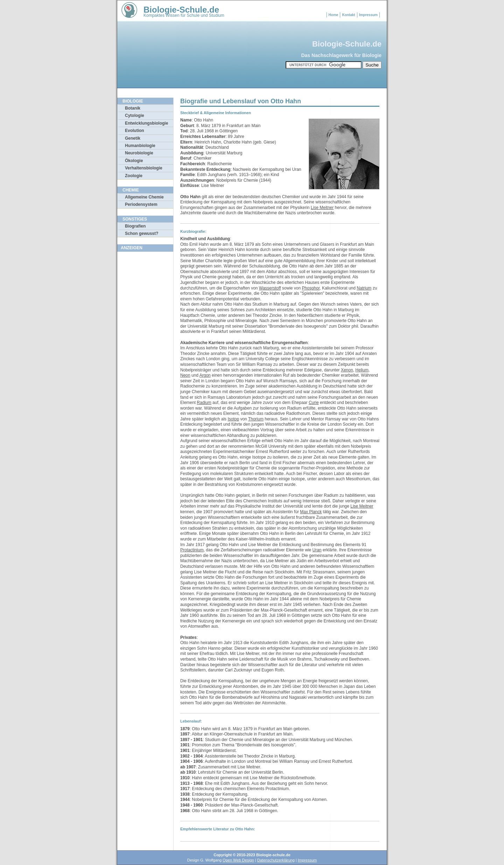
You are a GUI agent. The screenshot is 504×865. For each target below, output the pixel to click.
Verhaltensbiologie (144, 168)
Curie (314, 403)
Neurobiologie (139, 153)
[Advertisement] (145, 360)
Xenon (347, 370)
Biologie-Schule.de (181, 10)
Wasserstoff (270, 288)
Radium (204, 403)
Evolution (135, 131)
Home (334, 15)
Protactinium (192, 550)
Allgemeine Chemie (144, 197)
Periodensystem (141, 204)
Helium (362, 370)
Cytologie (135, 116)
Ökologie (134, 161)
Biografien (135, 226)
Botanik (133, 108)
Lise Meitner (322, 208)
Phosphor (311, 288)
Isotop (233, 419)
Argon (205, 375)
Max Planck (311, 512)
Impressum (368, 15)
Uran (317, 550)
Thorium (256, 419)
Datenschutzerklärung (276, 860)
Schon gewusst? (142, 233)
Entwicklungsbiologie (146, 123)
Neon (185, 375)
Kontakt (348, 15)
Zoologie (134, 176)
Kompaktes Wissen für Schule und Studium (184, 15)
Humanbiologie (140, 146)
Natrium (364, 288)
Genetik (133, 138)
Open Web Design (238, 860)
